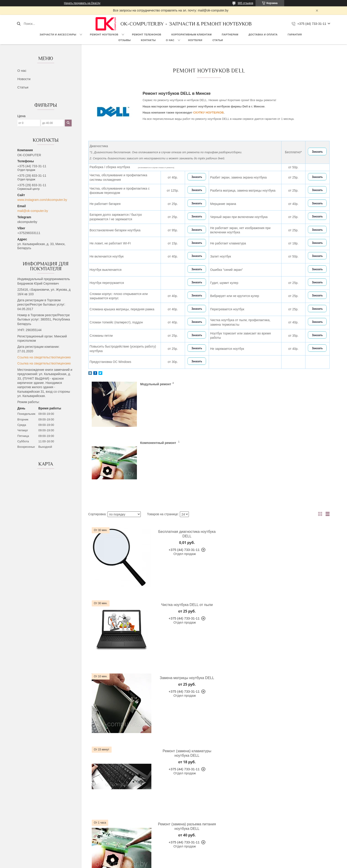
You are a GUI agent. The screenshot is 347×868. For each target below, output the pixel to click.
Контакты (148, 40)
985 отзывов (245, 3)
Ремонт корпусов (240, 826)
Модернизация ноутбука (245, 815)
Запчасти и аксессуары (58, 35)
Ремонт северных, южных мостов (251, 836)
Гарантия (295, 35)
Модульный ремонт (156, 384)
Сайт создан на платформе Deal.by (174, 860)
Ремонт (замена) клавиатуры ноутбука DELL (302, 551)
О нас (170, 40)
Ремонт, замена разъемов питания (252, 831)
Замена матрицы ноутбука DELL (181, 548)
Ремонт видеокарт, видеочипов (250, 821)
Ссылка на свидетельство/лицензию (44, 357)
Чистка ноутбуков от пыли (246, 841)
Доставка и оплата (263, 35)
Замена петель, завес (243, 810)
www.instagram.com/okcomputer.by (42, 200)
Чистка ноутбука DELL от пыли (302, 475)
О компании (38, 800)
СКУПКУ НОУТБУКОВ (208, 113)
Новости (24, 79)
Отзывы (125, 40)
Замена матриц (238, 805)
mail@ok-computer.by (33, 211)
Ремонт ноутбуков (104, 35)
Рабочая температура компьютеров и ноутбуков (262, 795)
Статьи (218, 40)
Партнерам (230, 35)
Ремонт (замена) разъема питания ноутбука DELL (181, 621)
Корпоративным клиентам (192, 35)
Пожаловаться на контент (185, 864)
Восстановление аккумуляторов (250, 800)
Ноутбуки (195, 40)
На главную (37, 795)
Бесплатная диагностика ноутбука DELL (181, 475)
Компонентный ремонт (280, 384)
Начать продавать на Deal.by (82, 3)
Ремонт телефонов (147, 35)
